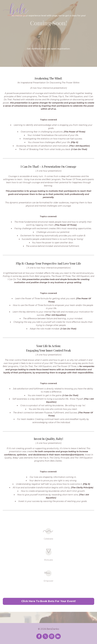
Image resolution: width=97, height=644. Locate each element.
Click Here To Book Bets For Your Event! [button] (49, 601)
